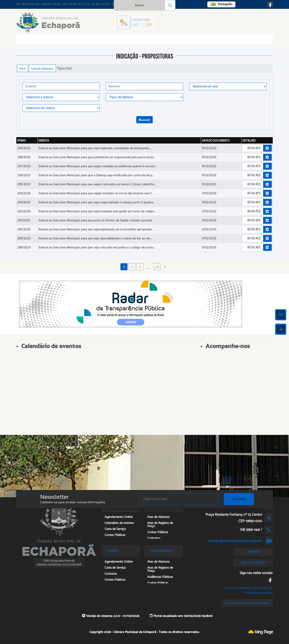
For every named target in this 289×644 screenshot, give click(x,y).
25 (157, 267)
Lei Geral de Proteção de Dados (247, 603)
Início (22, 68)
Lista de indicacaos (42, 68)
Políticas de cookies (259, 593)
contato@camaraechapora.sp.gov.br (235, 541)
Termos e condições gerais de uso (249, 588)
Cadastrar (239, 499)
